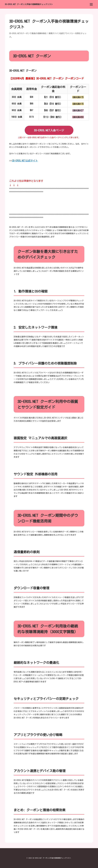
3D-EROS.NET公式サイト (25, 161)
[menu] (91, 4)
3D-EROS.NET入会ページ (49, 130)
